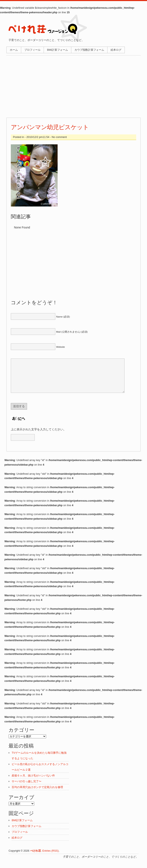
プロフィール (32, 50)
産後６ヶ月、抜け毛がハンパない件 (33, 782)
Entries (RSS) (51, 857)
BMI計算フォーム (57, 50)
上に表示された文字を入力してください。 (38, 436)
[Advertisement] (73, 87)
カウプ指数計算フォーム (89, 50)
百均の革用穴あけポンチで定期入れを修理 (37, 793)
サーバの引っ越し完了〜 (27, 788)
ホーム (14, 50)
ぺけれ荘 (36, 857)
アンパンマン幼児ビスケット (50, 127)
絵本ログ (116, 50)
